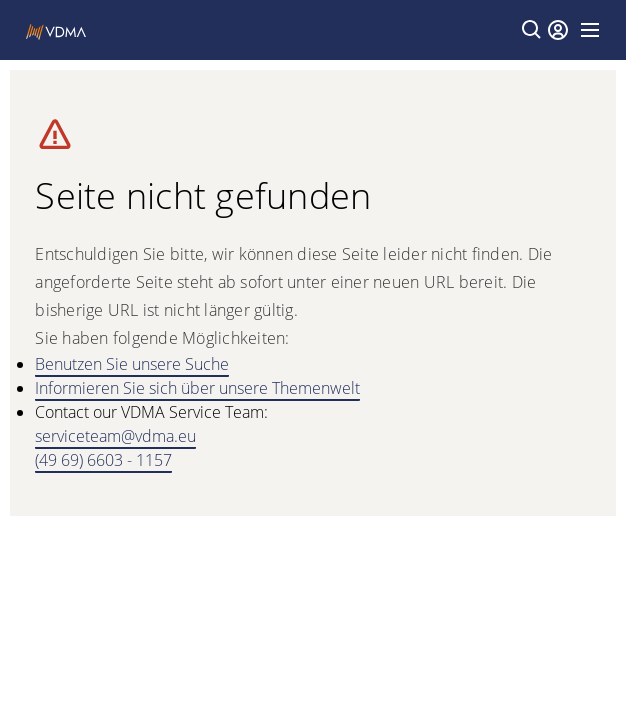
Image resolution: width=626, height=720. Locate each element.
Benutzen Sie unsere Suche (132, 364)
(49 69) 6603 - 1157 (103, 460)
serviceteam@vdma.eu (115, 436)
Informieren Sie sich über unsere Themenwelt (197, 388)
